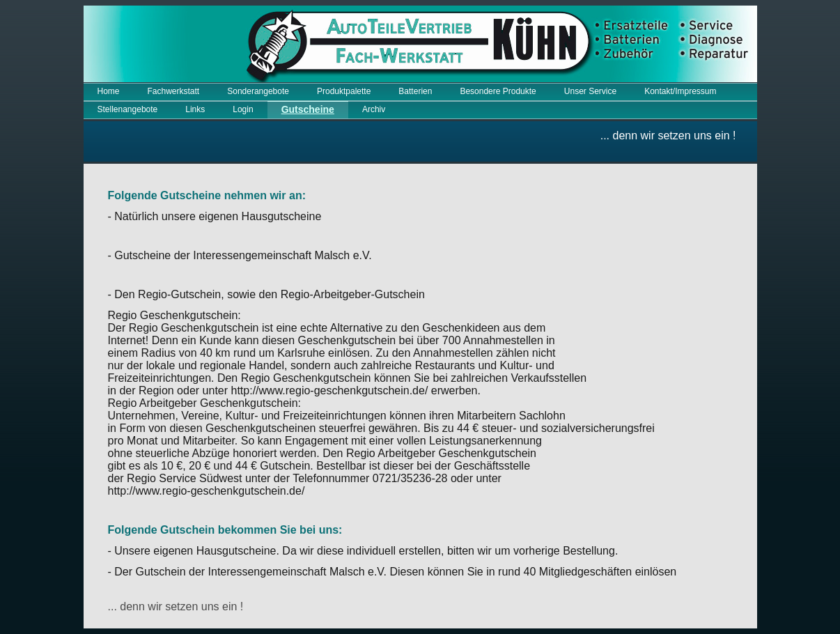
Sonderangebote (258, 91)
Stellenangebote (128, 109)
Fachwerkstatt (174, 91)
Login (243, 109)
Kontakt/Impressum (680, 91)
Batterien (415, 91)
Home (109, 91)
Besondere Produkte (498, 91)
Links (195, 109)
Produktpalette (344, 91)
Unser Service (590, 91)
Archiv (374, 109)
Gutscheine (308, 109)
